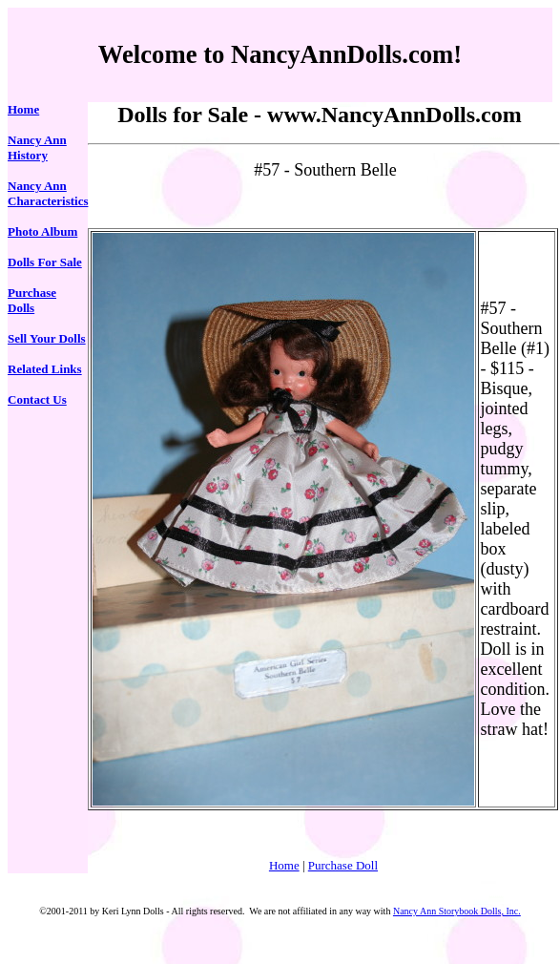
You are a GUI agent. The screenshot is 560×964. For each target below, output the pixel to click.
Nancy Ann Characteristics (48, 193)
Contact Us (37, 399)
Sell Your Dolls (47, 338)
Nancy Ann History (37, 147)
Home (23, 109)
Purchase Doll (343, 865)
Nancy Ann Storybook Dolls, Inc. (457, 911)
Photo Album (42, 231)
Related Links (45, 369)
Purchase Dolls (32, 300)
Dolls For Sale (45, 262)
